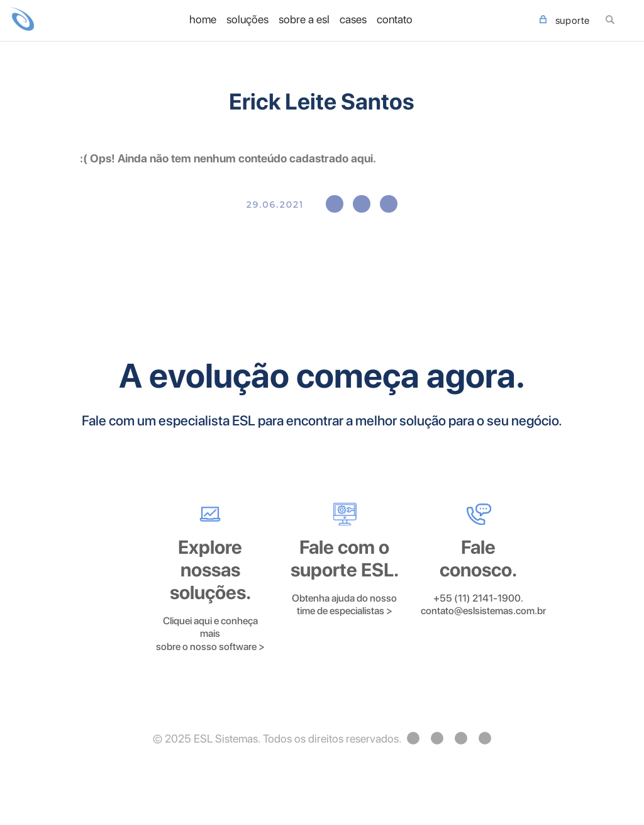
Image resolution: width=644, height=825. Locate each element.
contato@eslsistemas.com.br (483, 611)
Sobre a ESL (304, 20)
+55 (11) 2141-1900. (478, 598)
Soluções (247, 20)
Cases (353, 20)
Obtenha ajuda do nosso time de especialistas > (344, 605)
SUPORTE (565, 21)
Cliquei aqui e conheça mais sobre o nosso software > (210, 634)
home (203, 20)
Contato (395, 20)
